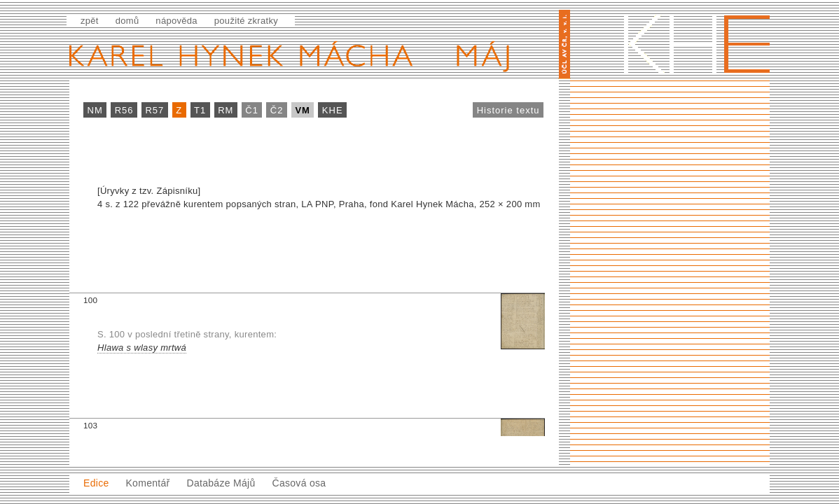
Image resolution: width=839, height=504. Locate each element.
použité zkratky (246, 21)
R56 (124, 110)
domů (127, 21)
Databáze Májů (221, 483)
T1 (200, 110)
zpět (90, 21)
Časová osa (299, 483)
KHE (333, 110)
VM (303, 110)
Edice (96, 483)
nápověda (176, 21)
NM (95, 110)
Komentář (147, 483)
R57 (154, 110)
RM (226, 110)
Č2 (277, 110)
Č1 (252, 110)
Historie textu (508, 110)
